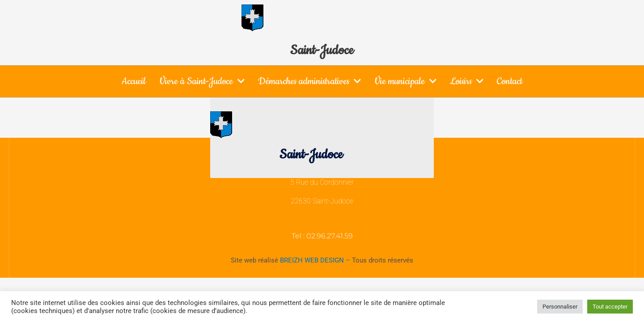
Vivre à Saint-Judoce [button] (202, 81)
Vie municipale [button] (405, 81)
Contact (510, 81)
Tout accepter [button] (610, 307)
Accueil (134, 81)
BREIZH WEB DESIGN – (316, 260)
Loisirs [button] (467, 81)
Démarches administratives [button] (309, 81)
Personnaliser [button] (560, 307)
